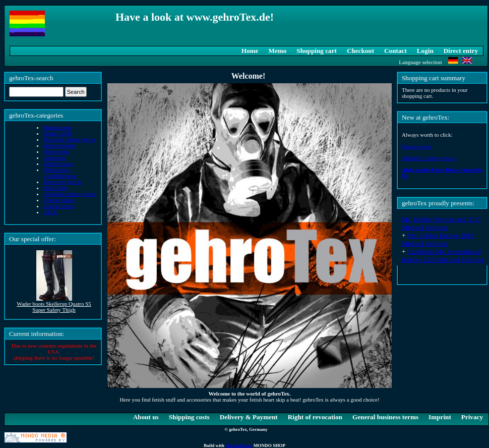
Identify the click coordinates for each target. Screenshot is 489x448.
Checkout (360, 51)
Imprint (440, 417)
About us (146, 417)
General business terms (385, 417)
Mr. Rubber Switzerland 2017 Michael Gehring (441, 223)
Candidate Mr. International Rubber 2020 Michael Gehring (443, 256)
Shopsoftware (239, 445)
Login (425, 51)
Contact (395, 51)
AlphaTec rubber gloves (429, 158)
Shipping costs (189, 417)
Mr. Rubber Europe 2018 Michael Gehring (438, 239)
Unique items (417, 146)
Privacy (472, 417)
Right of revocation (315, 417)
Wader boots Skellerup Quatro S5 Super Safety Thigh (54, 307)
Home (250, 51)
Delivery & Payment (249, 417)
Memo (277, 51)
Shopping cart (317, 51)
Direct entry (461, 51)
